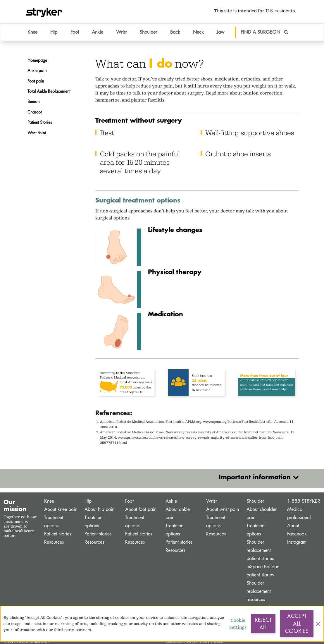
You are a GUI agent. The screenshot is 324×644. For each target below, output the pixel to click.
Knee (49, 501)
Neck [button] (198, 32)
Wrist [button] (121, 32)
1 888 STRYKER (304, 501)
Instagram (297, 542)
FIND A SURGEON (264, 32)
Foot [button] (75, 32)
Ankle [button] (98, 32)
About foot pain (141, 509)
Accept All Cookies (297, 623)
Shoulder (255, 501)
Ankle (171, 501)
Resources (54, 542)
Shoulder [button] (148, 32)
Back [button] (175, 32)
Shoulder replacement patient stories (260, 550)
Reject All (263, 624)
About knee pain (61, 509)
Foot (129, 501)
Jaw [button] (220, 32)
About (293, 526)
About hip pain (99, 509)
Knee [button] (32, 32)
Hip (88, 501)
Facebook (297, 534)
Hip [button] (54, 32)
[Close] (318, 624)
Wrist (211, 501)
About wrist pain (223, 509)
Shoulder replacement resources (259, 591)
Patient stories (58, 534)
